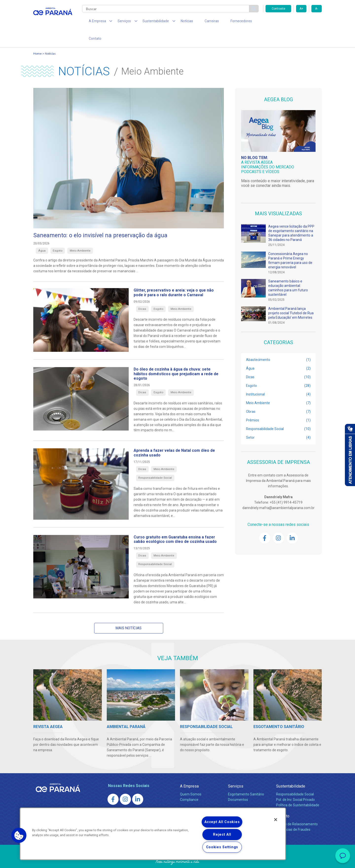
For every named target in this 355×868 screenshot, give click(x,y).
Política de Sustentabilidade (298, 791)
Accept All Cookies (222, 822)
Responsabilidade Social (295, 780)
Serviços (236, 772)
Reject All (222, 835)
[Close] (276, 820)
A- (316, 9)
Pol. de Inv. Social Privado (295, 786)
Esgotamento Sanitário (246, 780)
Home (37, 38)
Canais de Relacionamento (297, 810)
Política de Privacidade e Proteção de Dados (177, 861)
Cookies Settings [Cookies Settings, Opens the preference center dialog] (222, 847)
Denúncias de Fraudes (293, 816)
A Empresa (189, 772)
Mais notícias (129, 614)
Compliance (189, 786)
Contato (249, 22)
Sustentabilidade (291, 772)
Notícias (175, 22)
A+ (301, 9)
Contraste (278, 9)
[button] (19, 835)
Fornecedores (223, 22)
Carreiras (197, 22)
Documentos (238, 786)
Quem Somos (191, 780)
